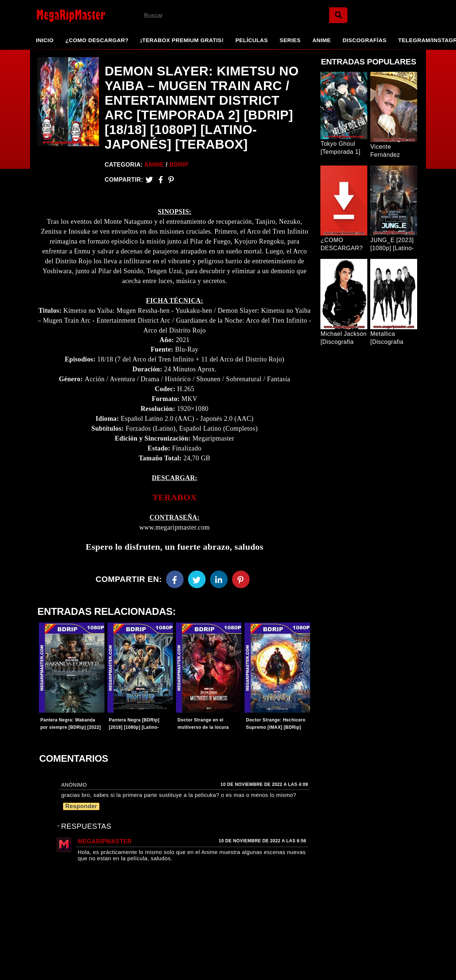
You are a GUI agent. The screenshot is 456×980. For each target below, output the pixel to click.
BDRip (179, 165)
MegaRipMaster (105, 841)
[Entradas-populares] (72, 668)
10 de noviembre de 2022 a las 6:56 (263, 841)
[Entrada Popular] (344, 105)
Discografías (365, 40)
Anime (321, 40)
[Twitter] (149, 180)
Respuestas (86, 826)
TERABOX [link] (174, 497)
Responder (81, 806)
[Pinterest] (171, 180)
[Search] (338, 15)
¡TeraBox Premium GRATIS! (182, 40)
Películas (252, 40)
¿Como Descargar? (97, 40)
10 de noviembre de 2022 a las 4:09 (264, 784)
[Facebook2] (161, 180)
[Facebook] (175, 579)
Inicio (45, 40)
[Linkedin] (219, 579)
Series (290, 40)
